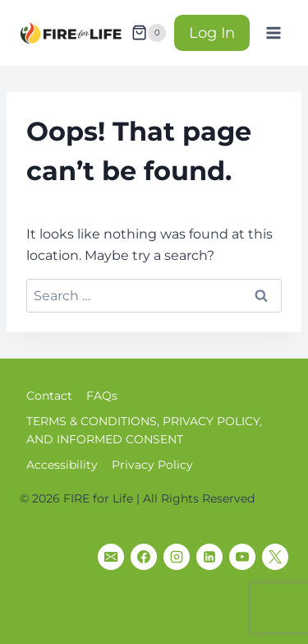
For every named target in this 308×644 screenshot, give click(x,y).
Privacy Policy (152, 465)
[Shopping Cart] (149, 33)
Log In (212, 33)
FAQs (102, 396)
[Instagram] (177, 557)
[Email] (111, 557)
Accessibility (62, 465)
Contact (49, 396)
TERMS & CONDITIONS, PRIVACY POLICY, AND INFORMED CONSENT (144, 430)
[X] (275, 557)
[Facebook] (144, 557)
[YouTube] (242, 557)
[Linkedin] (209, 557)
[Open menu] (273, 32)
